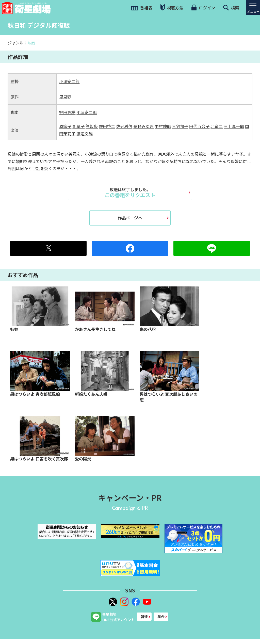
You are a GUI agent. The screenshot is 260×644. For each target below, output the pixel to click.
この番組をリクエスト (130, 192)
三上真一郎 (234, 126)
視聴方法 (172, 7)
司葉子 (78, 126)
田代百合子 (199, 126)
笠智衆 (92, 126)
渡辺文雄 (85, 134)
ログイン (203, 8)
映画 (31, 43)
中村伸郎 (163, 126)
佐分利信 (124, 126)
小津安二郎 (69, 81)
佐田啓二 (107, 126)
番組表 (142, 8)
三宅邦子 (180, 126)
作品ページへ (130, 218)
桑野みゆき (143, 126)
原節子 (65, 126)
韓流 (144, 617)
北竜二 (217, 126)
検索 (231, 8)
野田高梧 (67, 112)
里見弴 (65, 97)
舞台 (161, 617)
